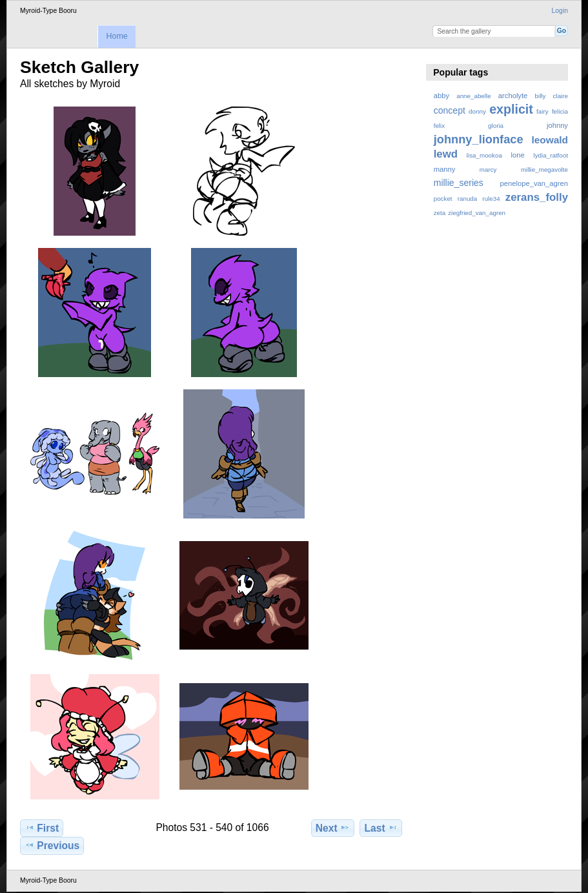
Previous (52, 845)
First (42, 828)
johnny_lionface (479, 139)
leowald (550, 140)
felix (439, 126)
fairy (542, 111)
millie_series (459, 183)
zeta (440, 213)
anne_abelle (473, 96)
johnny (557, 125)
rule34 (491, 199)
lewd (446, 154)
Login (560, 11)
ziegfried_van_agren (477, 213)
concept (450, 110)
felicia (560, 111)
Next (333, 828)
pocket (443, 199)
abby (441, 96)
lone (518, 155)
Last (381, 828)
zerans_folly (537, 197)
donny (477, 111)
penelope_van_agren (534, 183)
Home (117, 36)
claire (561, 96)
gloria (496, 126)
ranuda (468, 199)
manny (445, 169)
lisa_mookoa (484, 155)
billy (541, 96)
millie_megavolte (544, 169)
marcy (488, 169)
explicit (511, 109)
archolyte (513, 96)
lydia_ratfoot (551, 155)
